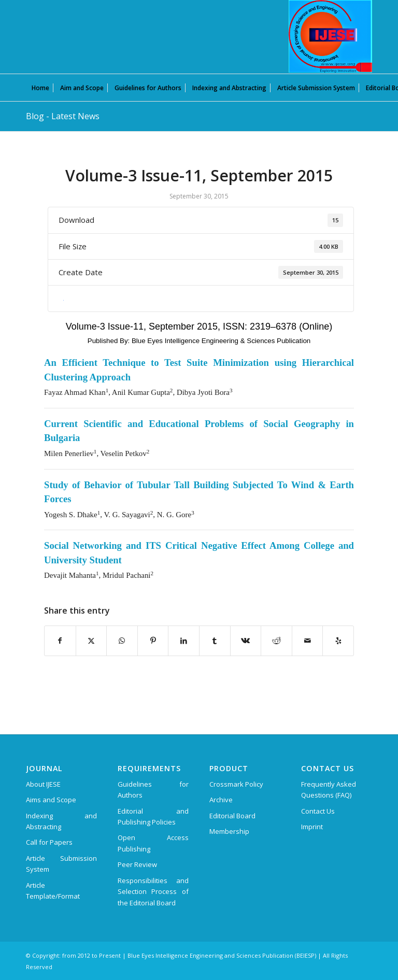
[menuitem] (40, 88)
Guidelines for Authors (153, 790)
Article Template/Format (53, 891)
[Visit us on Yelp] (338, 641)
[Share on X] (91, 641)
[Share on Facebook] (60, 641)
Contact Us (318, 811)
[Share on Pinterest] (153, 641)
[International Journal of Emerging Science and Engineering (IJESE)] (330, 36)
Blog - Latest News (63, 116)
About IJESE (43, 784)
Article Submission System (61, 864)
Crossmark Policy (236, 784)
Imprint (312, 827)
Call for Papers (49, 842)
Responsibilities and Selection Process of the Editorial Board (153, 892)
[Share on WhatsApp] (122, 641)
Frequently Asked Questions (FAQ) (329, 790)
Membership (229, 831)
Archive (221, 800)
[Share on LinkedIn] (184, 641)
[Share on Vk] (246, 641)
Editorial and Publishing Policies (153, 816)
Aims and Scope (51, 800)
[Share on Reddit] (276, 641)
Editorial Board (232, 816)
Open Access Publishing (153, 843)
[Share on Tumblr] (215, 641)
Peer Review (137, 864)
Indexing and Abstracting (61, 821)
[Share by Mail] (308, 641)
